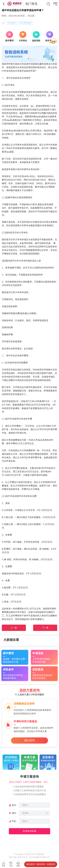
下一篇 (45, 628)
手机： (15, 821)
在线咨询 (51, 864)
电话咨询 (41, 864)
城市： (15, 813)
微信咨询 (30, 864)
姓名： (15, 805)
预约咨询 (30, 740)
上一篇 (14, 628)
